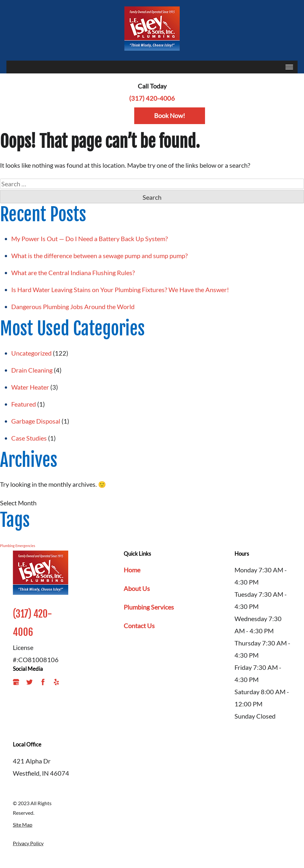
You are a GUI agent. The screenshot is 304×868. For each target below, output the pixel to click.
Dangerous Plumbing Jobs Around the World (73, 307)
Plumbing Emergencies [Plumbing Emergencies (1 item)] (18, 546)
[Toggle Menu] (289, 67)
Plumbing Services (149, 607)
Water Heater (30, 387)
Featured (24, 404)
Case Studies (29, 438)
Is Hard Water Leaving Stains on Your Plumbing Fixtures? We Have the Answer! (121, 290)
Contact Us (139, 626)
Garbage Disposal (36, 421)
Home (132, 570)
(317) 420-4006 (152, 98)
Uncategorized (31, 353)
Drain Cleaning (32, 370)
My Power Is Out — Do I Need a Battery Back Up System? (90, 239)
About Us (137, 588)
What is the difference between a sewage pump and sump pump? (99, 256)
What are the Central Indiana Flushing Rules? (74, 273)
